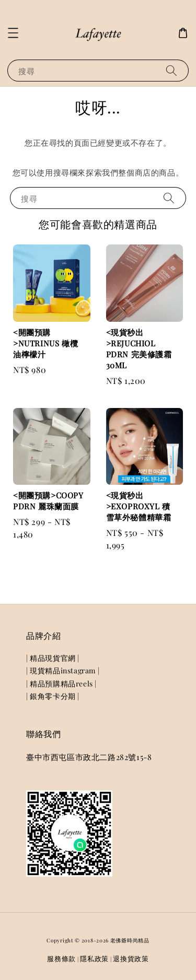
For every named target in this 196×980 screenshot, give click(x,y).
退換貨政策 (131, 958)
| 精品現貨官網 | (53, 658)
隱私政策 (94, 958)
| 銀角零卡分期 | (53, 696)
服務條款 (61, 958)
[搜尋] (171, 70)
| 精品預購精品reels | (61, 684)
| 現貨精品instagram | (63, 670)
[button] (13, 33)
